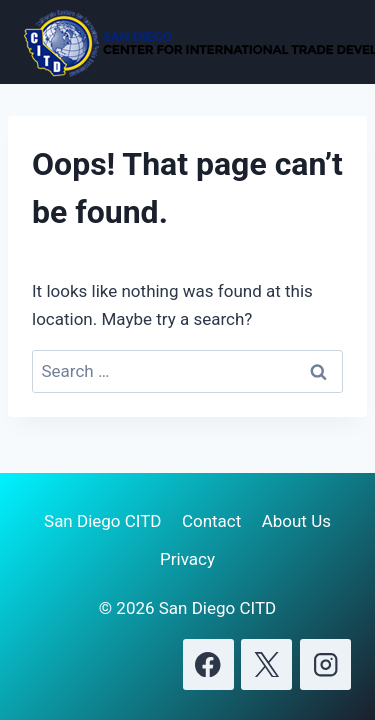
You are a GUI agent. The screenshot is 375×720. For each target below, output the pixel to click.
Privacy (187, 559)
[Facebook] (208, 664)
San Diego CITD (102, 521)
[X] (266, 664)
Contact (211, 521)
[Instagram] (325, 664)
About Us (296, 521)
